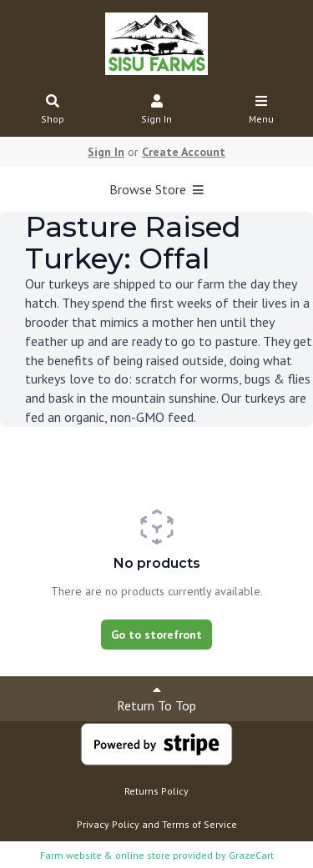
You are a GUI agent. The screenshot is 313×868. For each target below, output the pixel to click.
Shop (53, 110)
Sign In (157, 110)
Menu (261, 110)
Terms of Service (199, 824)
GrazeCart (251, 855)
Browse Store (156, 189)
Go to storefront (156, 635)
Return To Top (156, 698)
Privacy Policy (108, 824)
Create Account (184, 152)
